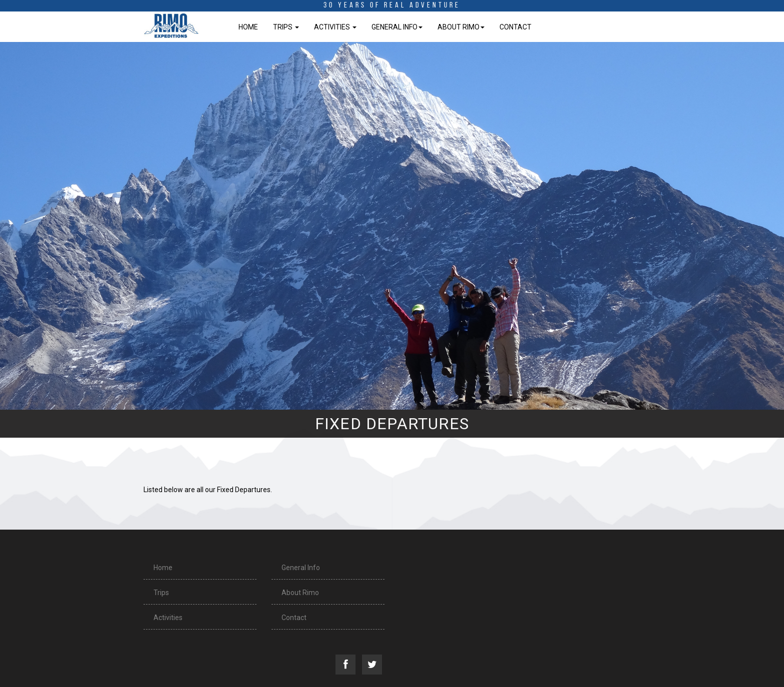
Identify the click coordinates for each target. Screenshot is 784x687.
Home (248, 27)
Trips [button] (286, 27)
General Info (301, 568)
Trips (161, 593)
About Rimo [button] (461, 27)
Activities (168, 618)
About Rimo (300, 593)
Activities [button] (335, 27)
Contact (515, 27)
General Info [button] (397, 27)
